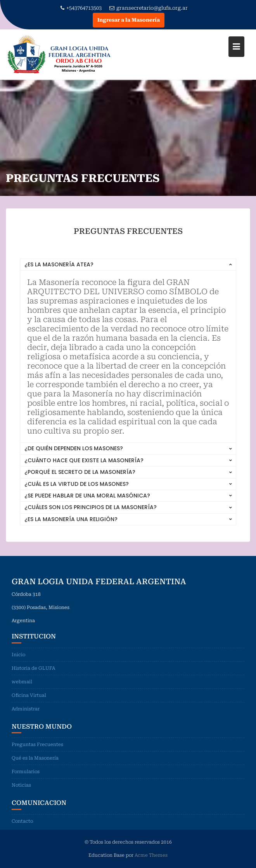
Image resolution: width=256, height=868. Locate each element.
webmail (22, 690)
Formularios (26, 780)
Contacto (22, 829)
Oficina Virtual (29, 703)
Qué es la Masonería (35, 766)
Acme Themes (151, 854)
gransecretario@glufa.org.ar (149, 8)
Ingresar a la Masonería (129, 20)
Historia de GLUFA (33, 676)
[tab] (128, 267)
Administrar (26, 717)
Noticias (21, 793)
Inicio (18, 662)
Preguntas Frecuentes (37, 753)
